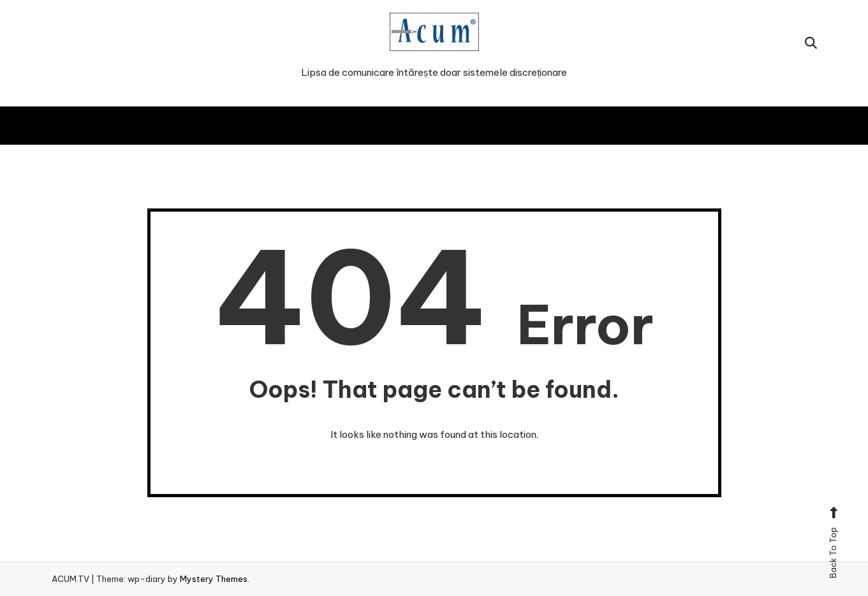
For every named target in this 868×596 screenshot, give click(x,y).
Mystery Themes (214, 579)
